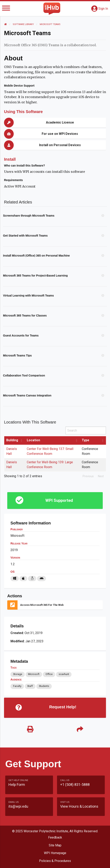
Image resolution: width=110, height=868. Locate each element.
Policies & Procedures (55, 861)
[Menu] (6, 9)
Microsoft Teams (50, 24)
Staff (30, 686)
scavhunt (64, 674)
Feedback (55, 837)
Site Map (55, 845)
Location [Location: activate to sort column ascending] (33, 440)
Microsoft (34, 674)
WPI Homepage (55, 853)
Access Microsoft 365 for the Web (42, 605)
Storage (18, 674)
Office (49, 674)
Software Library (23, 24)
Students (44, 686)
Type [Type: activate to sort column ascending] (86, 440)
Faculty (17, 686)
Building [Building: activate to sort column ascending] (12, 440)
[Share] (80, 729)
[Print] (30, 729)
